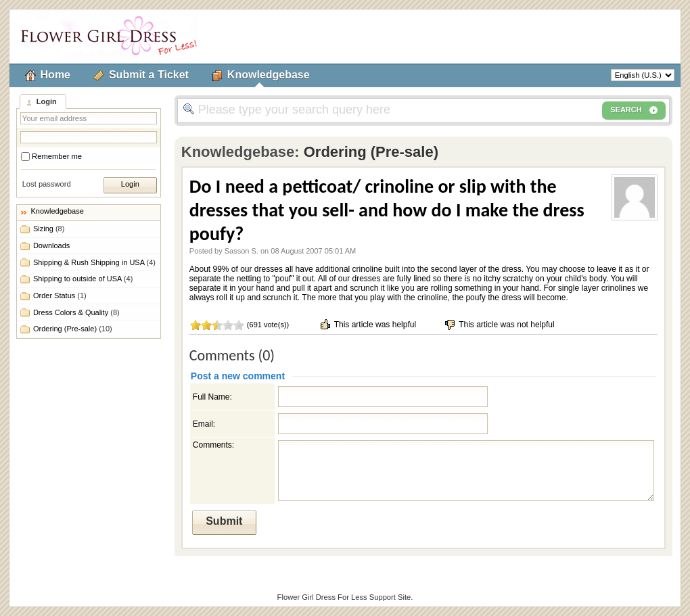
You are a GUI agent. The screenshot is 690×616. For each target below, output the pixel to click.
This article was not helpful (499, 325)
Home (55, 75)
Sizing (49, 229)
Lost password (47, 184)
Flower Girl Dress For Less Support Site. (345, 597)
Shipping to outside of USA (83, 279)
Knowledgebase (269, 75)
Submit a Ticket (149, 75)
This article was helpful (368, 325)
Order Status (60, 295)
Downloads (51, 245)
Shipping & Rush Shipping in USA (94, 262)
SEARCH (634, 110)
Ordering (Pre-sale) (73, 329)
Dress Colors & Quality (76, 312)
